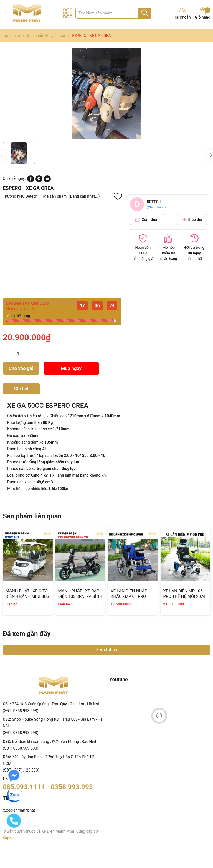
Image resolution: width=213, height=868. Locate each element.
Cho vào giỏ (21, 368)
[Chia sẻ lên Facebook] (31, 181)
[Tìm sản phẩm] (113, 13)
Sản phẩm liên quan (32, 516)
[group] (106, 93)
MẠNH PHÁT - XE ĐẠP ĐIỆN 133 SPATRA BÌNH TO (80, 596)
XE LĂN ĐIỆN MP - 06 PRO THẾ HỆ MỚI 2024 (184, 594)
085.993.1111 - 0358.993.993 (48, 787)
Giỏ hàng (203, 13)
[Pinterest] (39, 181)
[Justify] (145, 13)
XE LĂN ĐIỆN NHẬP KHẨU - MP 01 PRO (129, 594)
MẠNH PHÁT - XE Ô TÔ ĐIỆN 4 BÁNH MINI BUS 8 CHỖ (27, 596)
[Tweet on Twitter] (47, 181)
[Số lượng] (18, 354)
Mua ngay (71, 368)
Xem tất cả (107, 650)
